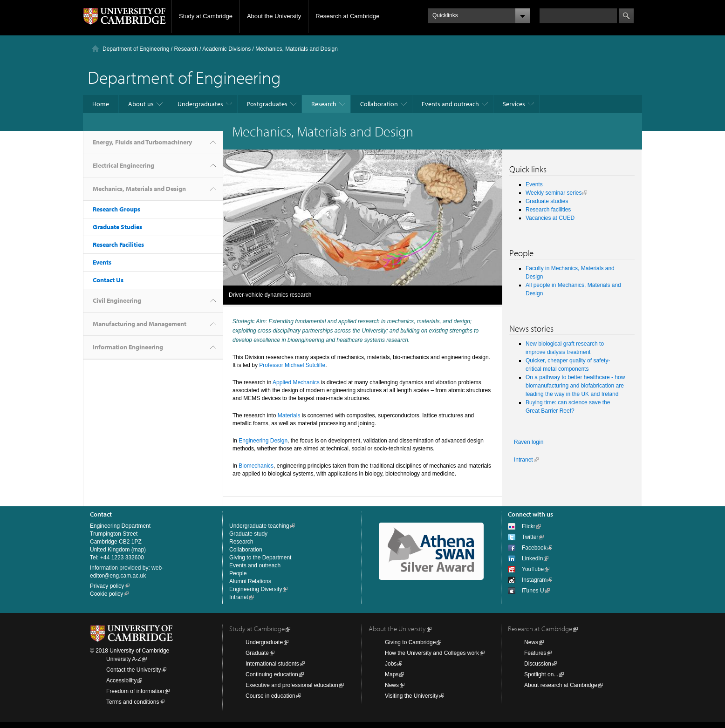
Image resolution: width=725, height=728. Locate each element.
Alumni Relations (250, 581)
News (392, 685)
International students (272, 664)
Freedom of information (135, 691)
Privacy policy (107, 586)
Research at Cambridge (347, 16)
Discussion (538, 664)
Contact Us (108, 280)
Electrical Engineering (123, 165)
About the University (274, 16)
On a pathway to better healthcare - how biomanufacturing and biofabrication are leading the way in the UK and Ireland (575, 386)
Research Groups (116, 209)
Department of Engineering (136, 49)
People (238, 573)
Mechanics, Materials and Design (139, 189)
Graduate (257, 653)
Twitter (530, 537)
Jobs (391, 664)
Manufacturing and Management (140, 324)
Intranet (523, 460)
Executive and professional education (292, 685)
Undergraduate (264, 642)
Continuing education (272, 674)
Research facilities (548, 210)
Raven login (529, 442)
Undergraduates (200, 104)
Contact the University (133, 670)
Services (514, 104)
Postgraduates (267, 104)
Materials (289, 415)
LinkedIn (532, 558)
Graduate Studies (117, 227)
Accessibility (121, 680)
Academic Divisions (226, 49)
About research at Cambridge (561, 685)
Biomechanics (256, 466)
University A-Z (124, 659)
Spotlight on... (541, 674)
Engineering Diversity (256, 589)
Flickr (529, 526)
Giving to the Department (260, 558)
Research (186, 49)
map (139, 550)
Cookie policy (106, 594)
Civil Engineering (117, 300)
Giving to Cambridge (410, 642)
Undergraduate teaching (259, 526)
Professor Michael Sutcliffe (292, 365)
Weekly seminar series (554, 193)
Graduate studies (547, 201)
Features (535, 653)
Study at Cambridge (206, 16)
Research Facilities (118, 245)
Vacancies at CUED (550, 218)
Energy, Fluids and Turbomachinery (142, 142)
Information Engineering (128, 347)
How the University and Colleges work (432, 653)
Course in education (270, 696)
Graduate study (248, 534)
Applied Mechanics (296, 382)
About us (141, 104)
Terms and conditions (133, 702)
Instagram (534, 580)
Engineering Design (263, 441)
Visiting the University (412, 696)
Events (102, 262)
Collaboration (379, 104)
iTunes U (533, 591)
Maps (392, 674)
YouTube (533, 569)
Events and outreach (450, 104)
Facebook (534, 548)
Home (101, 104)
